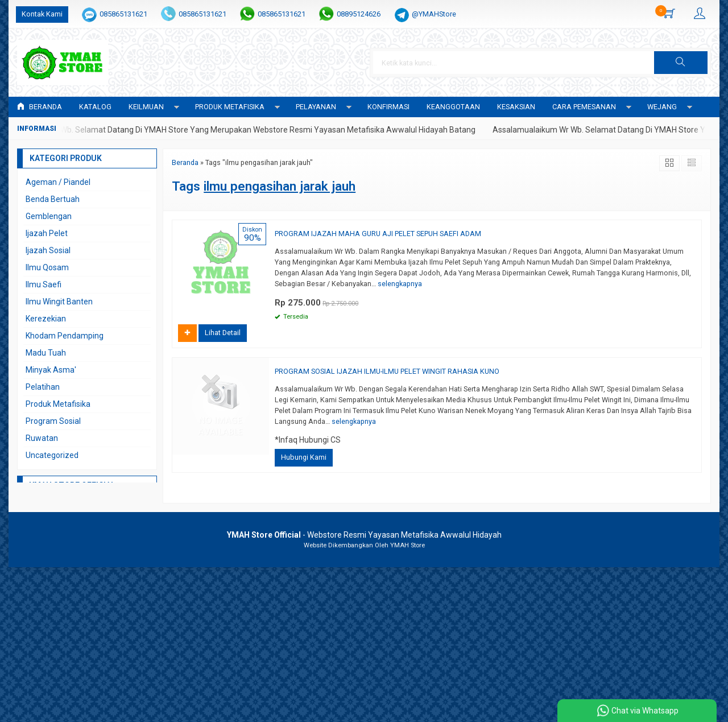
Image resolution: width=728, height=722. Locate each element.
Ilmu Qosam (47, 267)
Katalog (95, 107)
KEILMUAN (146, 107)
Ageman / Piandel (58, 182)
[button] (681, 63)
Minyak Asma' (51, 370)
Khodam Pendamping (65, 336)
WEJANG (662, 107)
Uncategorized (52, 455)
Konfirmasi (388, 107)
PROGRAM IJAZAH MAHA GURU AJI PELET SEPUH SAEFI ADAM (378, 234)
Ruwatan (42, 438)
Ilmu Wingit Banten (59, 302)
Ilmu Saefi (44, 284)
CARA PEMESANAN (584, 107)
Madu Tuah (46, 353)
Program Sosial (53, 421)
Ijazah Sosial (48, 250)
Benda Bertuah (53, 199)
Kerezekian (46, 319)
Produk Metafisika (58, 404)
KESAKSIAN (516, 107)
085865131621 (123, 14)
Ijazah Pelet (47, 233)
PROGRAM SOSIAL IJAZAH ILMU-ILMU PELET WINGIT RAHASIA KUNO (387, 371)
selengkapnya (400, 284)
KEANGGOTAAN (453, 107)
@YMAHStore (434, 14)
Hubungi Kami (304, 457)
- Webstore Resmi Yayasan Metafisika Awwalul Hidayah (364, 535)
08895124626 (359, 14)
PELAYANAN (316, 107)
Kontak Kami (42, 14)
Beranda (40, 107)
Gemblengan (49, 216)
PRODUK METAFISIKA (230, 107)
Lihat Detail (223, 333)
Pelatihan (43, 387)
